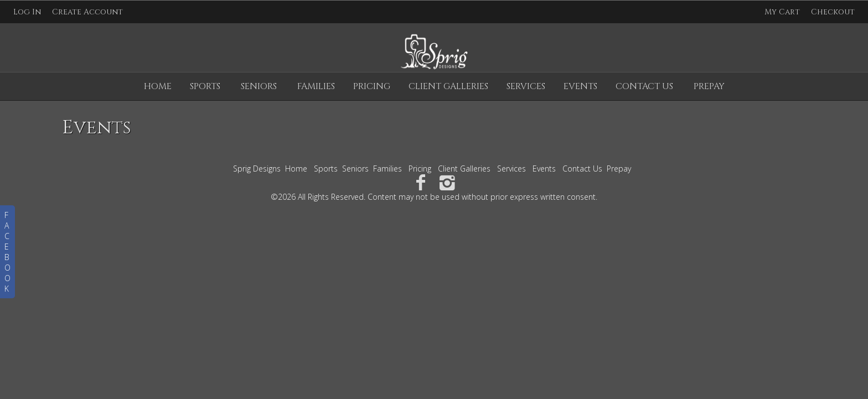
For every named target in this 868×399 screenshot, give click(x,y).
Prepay (709, 86)
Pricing (372, 86)
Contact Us (644, 86)
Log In (27, 12)
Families (316, 86)
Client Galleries (448, 86)
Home (158, 86)
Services (526, 86)
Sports (205, 86)
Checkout (833, 12)
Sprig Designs (257, 169)
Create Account (87, 12)
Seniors (259, 86)
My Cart (783, 12)
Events (580, 86)
